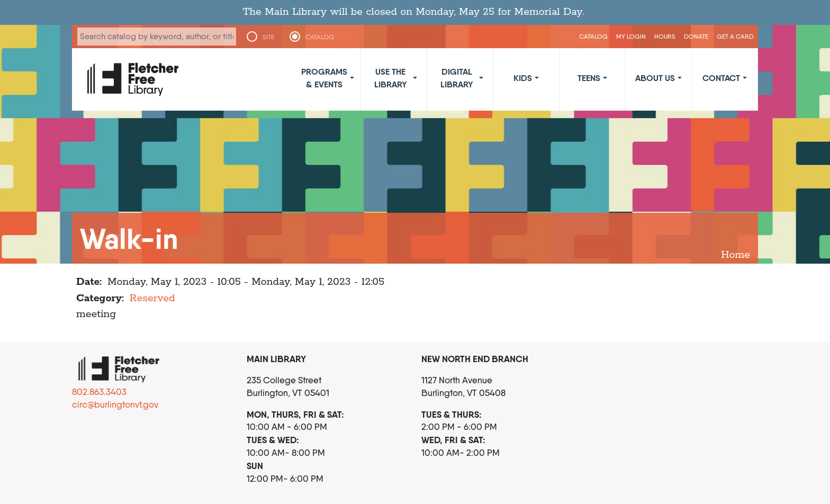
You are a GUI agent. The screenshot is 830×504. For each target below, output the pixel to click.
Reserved (152, 298)
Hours (665, 36)
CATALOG (320, 37)
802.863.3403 (99, 392)
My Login (631, 36)
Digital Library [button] (457, 78)
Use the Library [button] (391, 78)
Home (736, 255)
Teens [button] (589, 78)
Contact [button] (721, 78)
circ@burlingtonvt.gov (115, 404)
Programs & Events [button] (324, 78)
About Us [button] (655, 78)
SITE (268, 37)
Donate (696, 36)
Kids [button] (523, 78)
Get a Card (735, 36)
